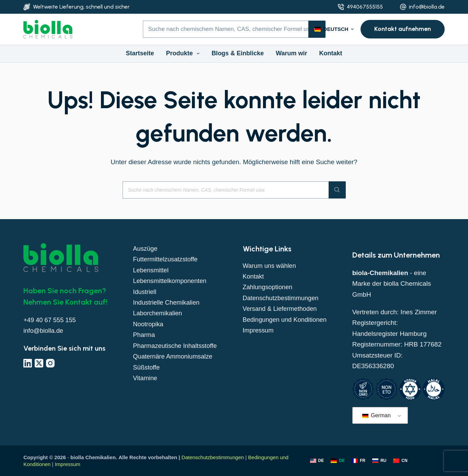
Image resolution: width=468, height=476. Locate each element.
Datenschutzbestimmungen (282, 298)
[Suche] (337, 190)
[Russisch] (379, 461)
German (376, 415)
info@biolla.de (427, 7)
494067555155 (365, 7)
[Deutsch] (338, 461)
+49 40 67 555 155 (51, 320)
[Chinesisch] (400, 461)
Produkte (184, 54)
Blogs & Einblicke (238, 53)
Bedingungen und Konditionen (287, 320)
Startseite (140, 53)
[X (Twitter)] (39, 363)
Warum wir (291, 53)
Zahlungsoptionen (269, 287)
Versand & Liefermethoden (281, 309)
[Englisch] (317, 461)
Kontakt (331, 53)
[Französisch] (358, 461)
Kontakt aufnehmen (403, 29)
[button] (334, 29)
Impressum (259, 330)
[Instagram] (50, 363)
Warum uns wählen (271, 266)
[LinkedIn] (28, 363)
